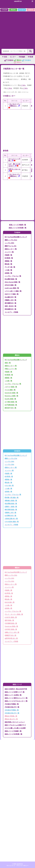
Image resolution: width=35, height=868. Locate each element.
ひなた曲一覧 (9, 486)
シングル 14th (9, 578)
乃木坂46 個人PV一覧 (12, 707)
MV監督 (31, 57)
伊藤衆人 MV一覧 (10, 300)
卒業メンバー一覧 (11, 369)
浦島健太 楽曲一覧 (11, 501)
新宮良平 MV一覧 (10, 408)
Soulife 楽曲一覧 (10, 399)
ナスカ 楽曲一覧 (10, 390)
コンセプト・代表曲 (11, 312)
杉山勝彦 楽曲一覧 (11, 279)
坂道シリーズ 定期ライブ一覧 (15, 692)
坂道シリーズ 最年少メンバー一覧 (16, 698)
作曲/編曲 (22, 57)
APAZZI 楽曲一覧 (10, 285)
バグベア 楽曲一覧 (11, 387)
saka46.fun (18, 1)
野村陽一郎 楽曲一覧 (12, 498)
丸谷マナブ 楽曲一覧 (12, 294)
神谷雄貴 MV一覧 (10, 309)
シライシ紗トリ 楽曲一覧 (13, 291)
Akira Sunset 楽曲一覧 (12, 282)
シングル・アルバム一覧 (13, 276)
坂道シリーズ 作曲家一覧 (17, 225)
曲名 (6, 57)
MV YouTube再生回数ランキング (16, 237)
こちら (23, 85)
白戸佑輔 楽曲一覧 (11, 405)
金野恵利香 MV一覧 (11, 638)
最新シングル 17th (11, 458)
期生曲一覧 (8, 264)
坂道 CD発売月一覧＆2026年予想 (16, 689)
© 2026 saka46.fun (18, 864)
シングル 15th (9, 464)
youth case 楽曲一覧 (12, 288)
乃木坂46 (4, 10)
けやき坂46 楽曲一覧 (12, 522)
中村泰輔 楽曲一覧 (11, 623)
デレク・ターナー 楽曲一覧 (14, 614)
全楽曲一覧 (8, 273)
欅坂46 (13, 10)
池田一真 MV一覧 (10, 306)
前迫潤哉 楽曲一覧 (11, 504)
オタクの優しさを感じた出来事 (15, 728)
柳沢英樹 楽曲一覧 (11, 510)
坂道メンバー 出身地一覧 (13, 695)
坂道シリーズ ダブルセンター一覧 (16, 701)
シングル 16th (9, 461)
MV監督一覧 (9, 258)
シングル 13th (9, 581)
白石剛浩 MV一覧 (10, 516)
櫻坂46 (31, 10)
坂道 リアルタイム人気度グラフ (15, 725)
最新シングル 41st (11, 240)
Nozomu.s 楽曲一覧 (11, 396)
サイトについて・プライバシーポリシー (18, 866)
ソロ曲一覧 (8, 270)
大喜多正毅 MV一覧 (11, 519)
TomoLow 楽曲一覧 (11, 626)
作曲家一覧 (8, 255)
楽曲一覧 (8, 363)
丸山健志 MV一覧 (10, 297)
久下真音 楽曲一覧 (11, 402)
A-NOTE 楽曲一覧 (11, 617)
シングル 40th (9, 243)
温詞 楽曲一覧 (9, 620)
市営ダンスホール (14, 169)
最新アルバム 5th (10, 246)
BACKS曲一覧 (10, 602)
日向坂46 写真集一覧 (12, 710)
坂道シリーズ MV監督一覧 (17, 228)
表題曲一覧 (8, 261)
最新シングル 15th (11, 575)
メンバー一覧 (9, 252)
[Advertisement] (17, 30)
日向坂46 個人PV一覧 (12, 713)
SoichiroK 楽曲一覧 (11, 393)
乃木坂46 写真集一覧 (12, 704)
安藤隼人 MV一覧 (10, 513)
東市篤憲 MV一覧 (10, 303)
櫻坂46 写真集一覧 (11, 716)
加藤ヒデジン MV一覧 (12, 632)
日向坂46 (22, 10)
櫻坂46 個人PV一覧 (11, 719)
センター (13, 57)
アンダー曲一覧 (10, 267)
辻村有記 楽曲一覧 (11, 629)
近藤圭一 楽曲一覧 (11, 507)
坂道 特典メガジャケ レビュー (15, 722)
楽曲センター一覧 (11, 249)
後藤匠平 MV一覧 (10, 635)
